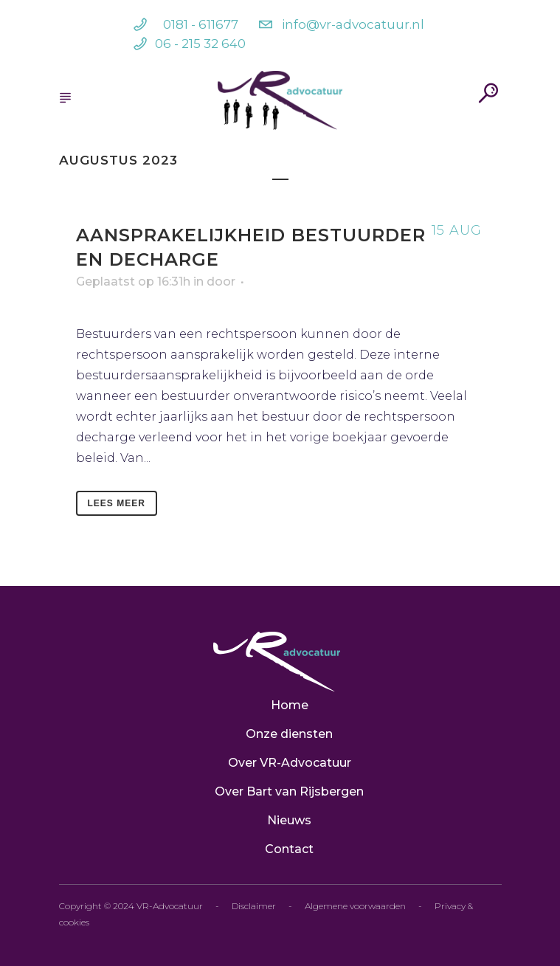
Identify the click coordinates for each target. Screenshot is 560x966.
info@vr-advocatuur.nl (353, 24)
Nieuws (289, 820)
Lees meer (117, 503)
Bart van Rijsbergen (332, 279)
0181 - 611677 (201, 24)
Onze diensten (289, 734)
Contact (289, 849)
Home (290, 705)
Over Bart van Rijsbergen (289, 791)
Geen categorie (436, 279)
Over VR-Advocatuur (290, 763)
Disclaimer (254, 906)
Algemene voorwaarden (355, 906)
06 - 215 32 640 (200, 44)
